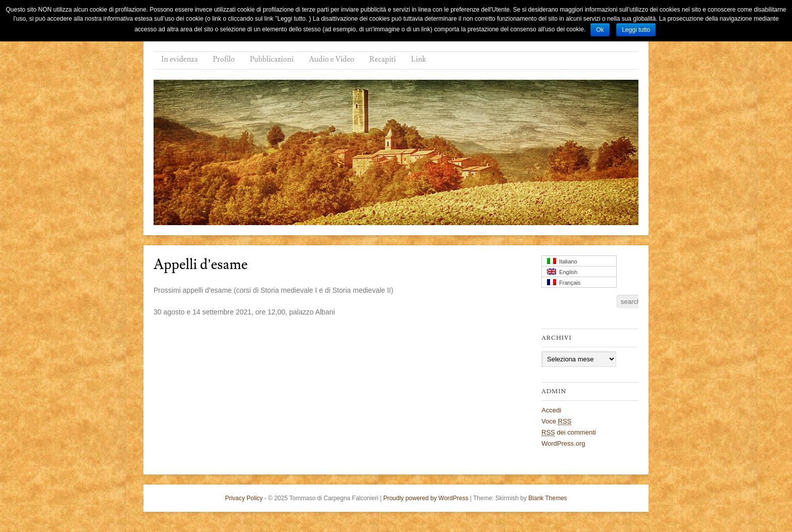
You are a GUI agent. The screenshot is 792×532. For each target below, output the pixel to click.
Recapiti (383, 59)
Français (564, 282)
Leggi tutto (636, 30)
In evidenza (180, 59)
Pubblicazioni (272, 59)
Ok (600, 30)
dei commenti (569, 433)
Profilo (224, 59)
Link (419, 59)
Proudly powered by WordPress (426, 498)
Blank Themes (548, 498)
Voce (556, 421)
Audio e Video (331, 59)
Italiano (562, 261)
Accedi (551, 410)
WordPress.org (563, 443)
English (562, 272)
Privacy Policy (244, 498)
